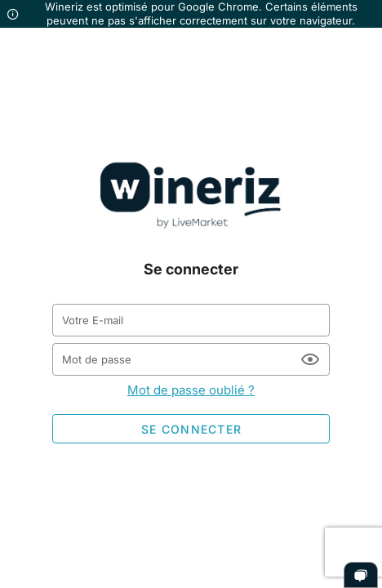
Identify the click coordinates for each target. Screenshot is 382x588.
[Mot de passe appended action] (310, 359)
